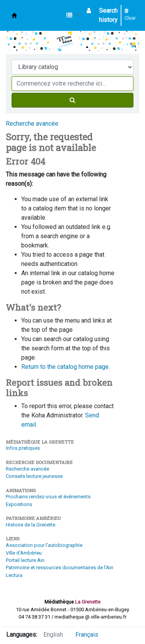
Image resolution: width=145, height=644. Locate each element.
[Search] (72, 100)
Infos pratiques (23, 448)
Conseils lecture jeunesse (34, 476)
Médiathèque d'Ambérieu (14, 15)
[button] (72, 15)
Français (87, 635)
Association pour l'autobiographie (44, 545)
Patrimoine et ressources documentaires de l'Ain (60, 567)
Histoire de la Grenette (31, 525)
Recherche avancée (32, 124)
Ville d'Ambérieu (24, 553)
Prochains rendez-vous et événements (48, 497)
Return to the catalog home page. (66, 367)
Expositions (19, 504)
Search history (108, 15)
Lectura (14, 575)
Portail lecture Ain (25, 560)
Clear (130, 15)
